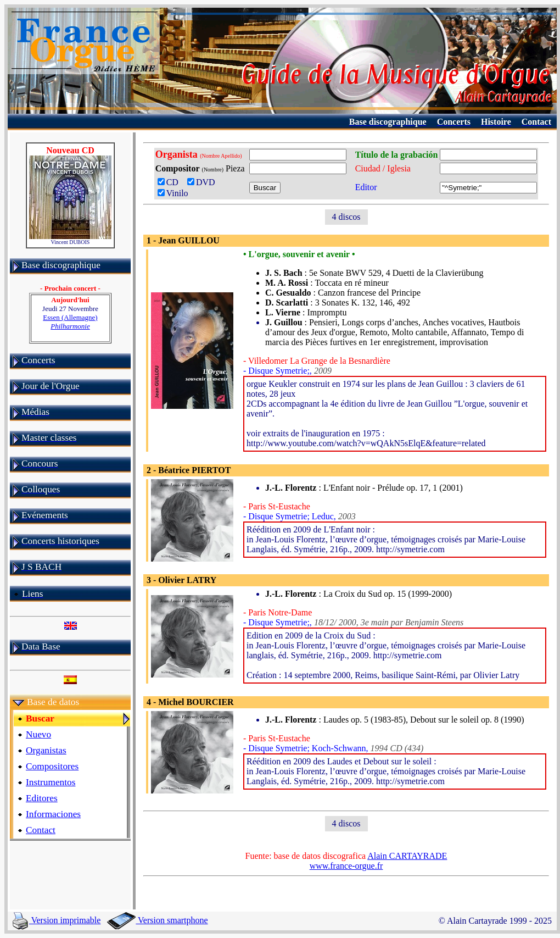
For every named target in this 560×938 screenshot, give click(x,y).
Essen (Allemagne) (70, 322)
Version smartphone (157, 920)
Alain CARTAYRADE (407, 856)
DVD (203, 182)
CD (170, 182)
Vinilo (173, 193)
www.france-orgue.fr (346, 866)
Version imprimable (57, 920)
